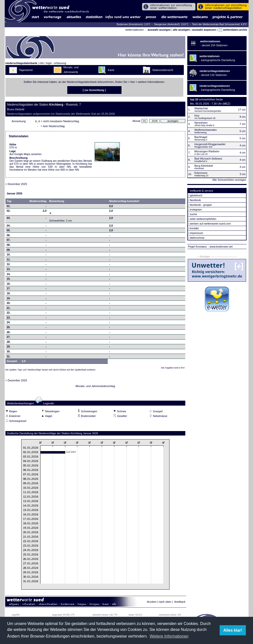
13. (9, 270)
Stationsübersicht (163, 70)
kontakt (194, 228)
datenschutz (197, 238)
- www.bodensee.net (220, 247)
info (42, 63)
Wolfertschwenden (206, 130)
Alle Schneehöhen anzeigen (229, 180)
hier (133, 82)
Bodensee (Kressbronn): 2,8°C (134, 24)
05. (9, 231)
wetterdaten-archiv (233, 30)
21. (9, 309)
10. (9, 255)
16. (9, 285)
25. (9, 328)
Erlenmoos (201, 173)
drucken (152, 603)
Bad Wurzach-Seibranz (208, 159)
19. (9, 299)
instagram (196, 209)
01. (9, 207)
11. (9, 260)
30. (9, 352)
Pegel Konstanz (198, 247)
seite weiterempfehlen (203, 219)
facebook (195, 200)
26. (9, 333)
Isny (197, 115)
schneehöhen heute (211, 99)
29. (9, 347)
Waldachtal (201, 108)
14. (9, 275)
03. (9, 219)
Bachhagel (201, 137)
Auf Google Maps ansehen (25, 155)
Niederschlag (38, 202)
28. (9, 343)
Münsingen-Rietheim (207, 151)
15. (9, 280)
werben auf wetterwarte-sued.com (210, 224)
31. (9, 357)
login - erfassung (56, 63)
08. (9, 246)
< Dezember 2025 (16, 185)
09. (9, 251)
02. (9, 212)
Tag (9, 202)
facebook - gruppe (201, 205)
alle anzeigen (181, 30)
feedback (180, 603)
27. (9, 338)
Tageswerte (26, 70)
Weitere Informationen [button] (169, 636)
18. (9, 294)
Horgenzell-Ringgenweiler (210, 144)
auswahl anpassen (204, 30)
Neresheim (201, 123)
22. (9, 314)
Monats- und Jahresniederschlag (95, 387)
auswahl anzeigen (159, 30)
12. (9, 265)
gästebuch (196, 195)
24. (9, 323)
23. (9, 319)
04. (9, 227)
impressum (196, 233)
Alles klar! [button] (233, 630)
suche (193, 214)
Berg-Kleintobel (204, 166)
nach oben (165, 603)
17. (9, 289)
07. (9, 241)
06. (9, 236)
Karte (111, 70)
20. (9, 304)
